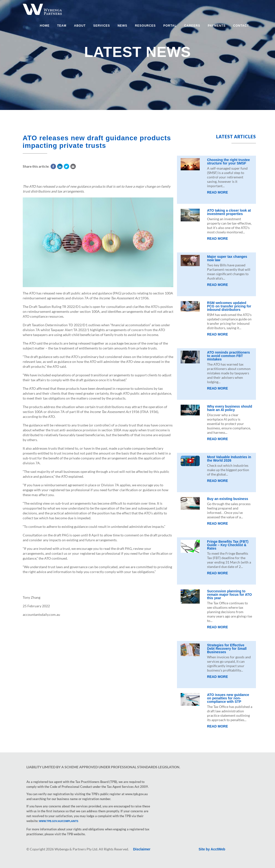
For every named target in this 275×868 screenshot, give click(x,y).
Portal (170, 26)
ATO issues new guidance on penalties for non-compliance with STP (228, 698)
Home (45, 26)
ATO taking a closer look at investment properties (229, 212)
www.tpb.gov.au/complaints (59, 821)
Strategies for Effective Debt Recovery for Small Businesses (227, 649)
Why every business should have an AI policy (230, 408)
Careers (192, 26)
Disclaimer (142, 849)
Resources (145, 26)
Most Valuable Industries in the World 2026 (229, 459)
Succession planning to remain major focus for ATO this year (229, 595)
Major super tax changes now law (227, 258)
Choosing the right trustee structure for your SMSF (228, 162)
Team (62, 26)
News (122, 26)
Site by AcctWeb (212, 849)
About (80, 26)
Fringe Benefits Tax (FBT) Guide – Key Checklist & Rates (228, 545)
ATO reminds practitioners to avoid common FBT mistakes (228, 356)
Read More (218, 192)
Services (101, 26)
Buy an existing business (228, 499)
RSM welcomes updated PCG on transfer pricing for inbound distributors (229, 306)
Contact (241, 26)
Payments (217, 26)
